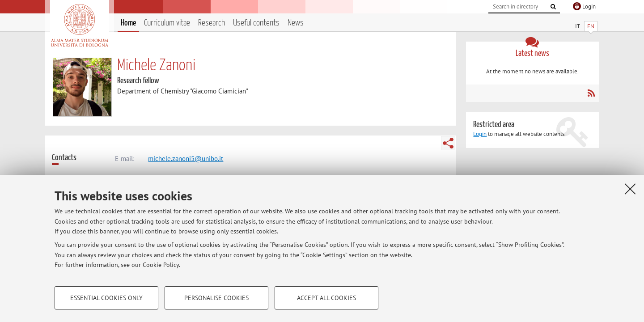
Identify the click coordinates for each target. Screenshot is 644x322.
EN (591, 26)
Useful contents (256, 23)
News (296, 23)
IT (578, 26)
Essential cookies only (106, 298)
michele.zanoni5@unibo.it (186, 159)
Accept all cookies (326, 298)
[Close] (630, 189)
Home (128, 23)
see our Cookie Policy (150, 265)
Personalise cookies (216, 298)
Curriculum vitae (167, 23)
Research (212, 23)
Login (480, 134)
